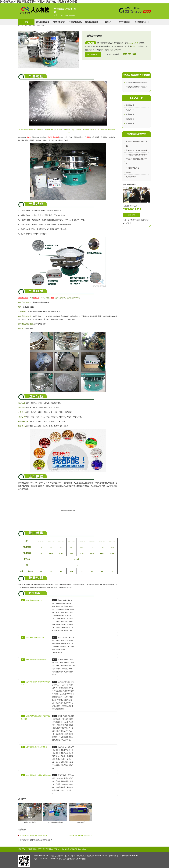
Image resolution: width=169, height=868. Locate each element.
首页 (26, 22)
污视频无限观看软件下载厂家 (60, 856)
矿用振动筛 (130, 123)
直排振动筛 (130, 114)
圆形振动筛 (32, 26)
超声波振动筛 (131, 177)
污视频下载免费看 (132, 168)
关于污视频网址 (124, 22)
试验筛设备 (130, 119)
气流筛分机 (130, 110)
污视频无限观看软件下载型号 (137, 82)
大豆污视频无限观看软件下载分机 (49, 849)
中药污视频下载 (31, 849)
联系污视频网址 (140, 22)
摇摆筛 (128, 172)
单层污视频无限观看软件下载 (137, 150)
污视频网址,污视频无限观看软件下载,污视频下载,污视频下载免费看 (39, 2)
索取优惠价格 (92, 55)
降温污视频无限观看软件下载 (137, 155)
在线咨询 (131, 215)
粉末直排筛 (65, 849)
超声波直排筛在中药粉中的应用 (81, 835)
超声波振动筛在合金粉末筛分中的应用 (34, 835)
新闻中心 (108, 22)
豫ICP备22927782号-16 (130, 856)
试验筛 (84, 849)
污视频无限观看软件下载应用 (137, 87)
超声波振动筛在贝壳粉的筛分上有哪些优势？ (36, 840)
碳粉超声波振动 (75, 849)
